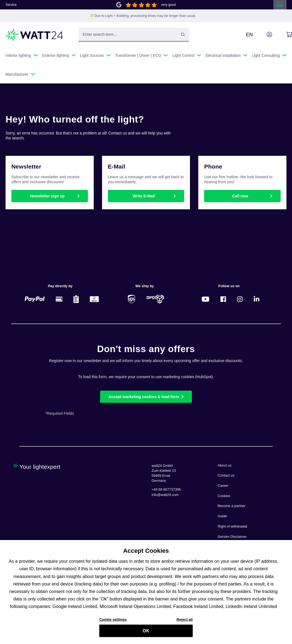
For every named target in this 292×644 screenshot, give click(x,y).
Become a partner (232, 506)
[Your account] (263, 35)
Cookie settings (113, 622)
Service (11, 5)
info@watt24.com (165, 495)
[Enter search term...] (134, 35)
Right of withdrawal (232, 526)
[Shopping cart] (283, 35)
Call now (240, 196)
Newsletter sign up (47, 196)
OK (146, 633)
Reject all (185, 622)
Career (223, 486)
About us (225, 465)
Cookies (224, 496)
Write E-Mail (144, 196)
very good (168, 5)
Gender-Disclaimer (232, 537)
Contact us (226, 475)
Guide (222, 516)
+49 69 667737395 (166, 490)
